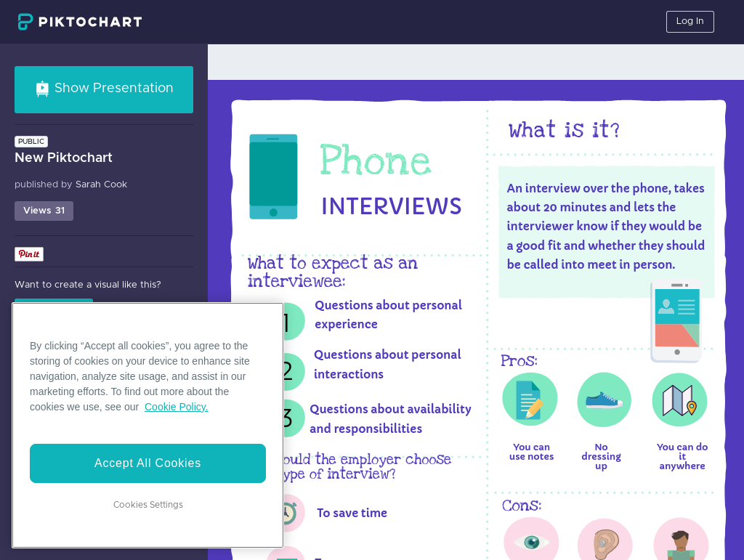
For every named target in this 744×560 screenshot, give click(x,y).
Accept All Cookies (148, 463)
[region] (148, 425)
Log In (690, 21)
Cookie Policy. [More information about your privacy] (177, 407)
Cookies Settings (148, 505)
